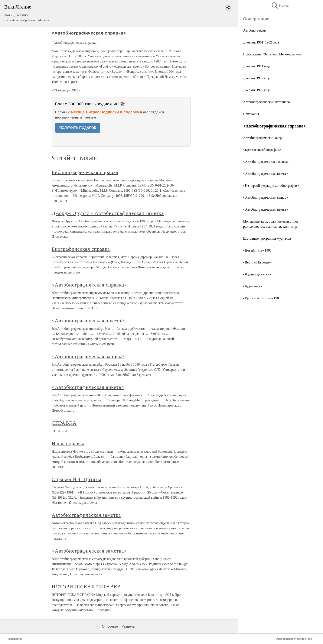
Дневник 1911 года (257, 66)
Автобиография (254, 30)
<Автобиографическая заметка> (89, 551)
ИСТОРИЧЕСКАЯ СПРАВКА (87, 587)
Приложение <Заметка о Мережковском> (273, 54)
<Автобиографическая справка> (266, 162)
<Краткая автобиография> (262, 150)
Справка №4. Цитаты (77, 479)
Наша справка (68, 443)
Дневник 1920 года (257, 90)
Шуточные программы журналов (267, 238)
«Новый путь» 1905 (257, 250)
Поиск (280, 5)
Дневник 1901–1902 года (261, 42)
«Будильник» (253, 286)
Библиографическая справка (85, 172)
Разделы (128, 626)
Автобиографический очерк (263, 138)
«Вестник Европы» (257, 262)
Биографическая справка (81, 249)
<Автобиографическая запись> (265, 198)
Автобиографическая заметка (86, 515)
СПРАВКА (64, 423)
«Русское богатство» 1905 (262, 298)
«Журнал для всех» (257, 274)
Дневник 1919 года (257, 78)
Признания (251, 114)
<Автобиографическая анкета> (265, 174)
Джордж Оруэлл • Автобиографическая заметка (108, 213)
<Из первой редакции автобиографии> (271, 186)
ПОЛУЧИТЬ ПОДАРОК (78, 128)
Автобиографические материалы (267, 102)
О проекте (110, 626)
